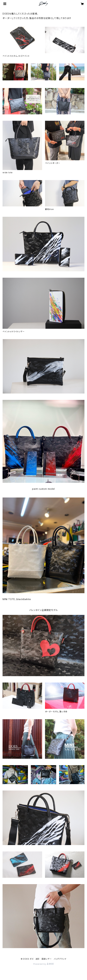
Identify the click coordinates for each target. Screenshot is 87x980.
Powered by (44, 964)
